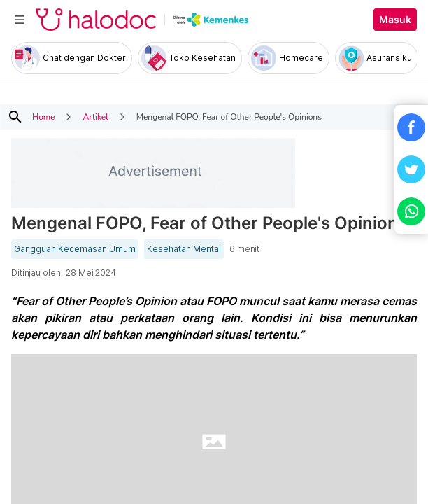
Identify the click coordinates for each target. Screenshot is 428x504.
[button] (411, 127)
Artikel (95, 117)
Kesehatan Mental (184, 249)
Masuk (395, 20)
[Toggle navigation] (20, 20)
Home (43, 117)
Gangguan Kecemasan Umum (75, 249)
